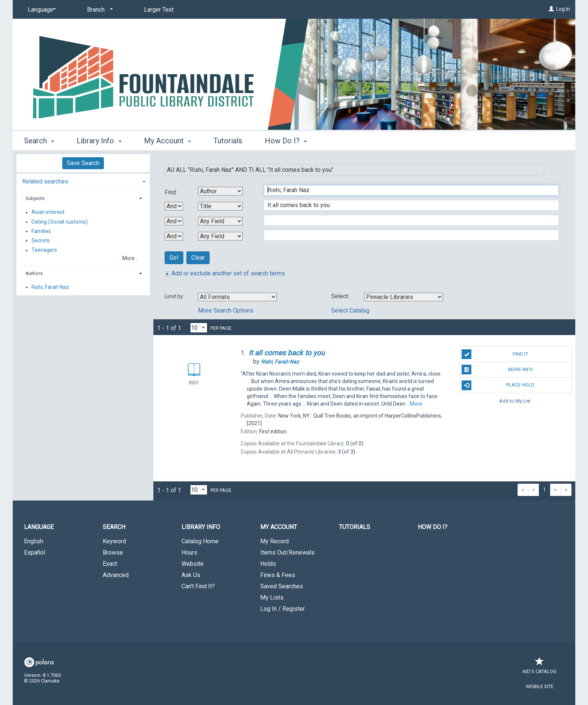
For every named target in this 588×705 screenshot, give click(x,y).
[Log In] (551, 9)
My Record (274, 541)
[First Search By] (220, 191)
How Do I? (433, 527)
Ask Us (191, 575)
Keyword (114, 541)
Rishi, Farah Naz (50, 287)
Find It (495, 354)
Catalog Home (200, 541)
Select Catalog (350, 310)
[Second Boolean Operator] (174, 221)
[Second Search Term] (407, 205)
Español (34, 552)
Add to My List (515, 401)
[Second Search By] (220, 206)
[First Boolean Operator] (174, 206)
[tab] (83, 181)
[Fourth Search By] (220, 236)
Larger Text (159, 10)
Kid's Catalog (540, 668)
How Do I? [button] (286, 141)
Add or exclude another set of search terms (225, 273)
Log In (563, 9)
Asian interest (48, 212)
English (34, 541)
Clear (198, 258)
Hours (189, 552)
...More (414, 404)
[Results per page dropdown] (199, 328)
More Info (497, 370)
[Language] (40, 10)
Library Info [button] (99, 141)
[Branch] (99, 10)
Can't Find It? (198, 586)
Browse (113, 552)
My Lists (272, 598)
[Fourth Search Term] (407, 235)
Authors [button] (34, 273)
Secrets (41, 241)
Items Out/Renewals (287, 552)
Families (41, 231)
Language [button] (39, 527)
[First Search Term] (407, 190)
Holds (268, 564)
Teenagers (44, 250)
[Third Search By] (220, 221)
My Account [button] (167, 141)
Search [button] (39, 141)
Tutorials (228, 141)
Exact (110, 564)
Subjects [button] (35, 198)
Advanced (116, 575)
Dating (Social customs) (60, 222)
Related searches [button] (45, 181)
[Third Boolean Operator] (174, 236)
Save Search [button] (83, 163)
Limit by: (175, 296)
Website (193, 564)
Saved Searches (282, 586)
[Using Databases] (403, 297)
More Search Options (226, 310)
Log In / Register (283, 609)
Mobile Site (540, 686)
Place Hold (498, 385)
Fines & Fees (278, 575)
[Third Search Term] (407, 220)
